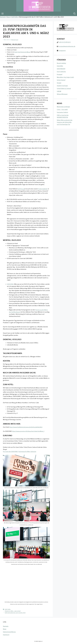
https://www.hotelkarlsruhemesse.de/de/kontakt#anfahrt (26, 427)
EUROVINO (10, 284)
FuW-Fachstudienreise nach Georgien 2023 (15, 613)
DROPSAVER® (61, 69)
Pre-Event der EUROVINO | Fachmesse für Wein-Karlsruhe (20, 452)
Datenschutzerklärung (9, 632)
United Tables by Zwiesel (64, 89)
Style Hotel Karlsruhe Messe (22, 52)
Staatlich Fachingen (62, 86)
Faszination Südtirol (62, 112)
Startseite (3, 17)
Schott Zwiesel (61, 80)
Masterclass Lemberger (63, 107)
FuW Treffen (15, 17)
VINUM (59, 91)
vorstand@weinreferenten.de (67, 46)
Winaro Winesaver (62, 94)
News (8, 17)
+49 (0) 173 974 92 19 (65, 42)
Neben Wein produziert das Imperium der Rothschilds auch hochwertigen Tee (65, 122)
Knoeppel (60, 74)
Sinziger (59, 83)
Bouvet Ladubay (61, 63)
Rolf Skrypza (21, 189)
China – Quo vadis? (62, 110)
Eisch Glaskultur (61, 72)
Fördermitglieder (43, 189)
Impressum (6, 635)
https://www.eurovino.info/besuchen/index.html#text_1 (28, 431)
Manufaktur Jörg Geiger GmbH (65, 77)
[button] (74, 14)
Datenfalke (60, 66)
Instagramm (62, 51)
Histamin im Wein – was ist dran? (13, 611)
